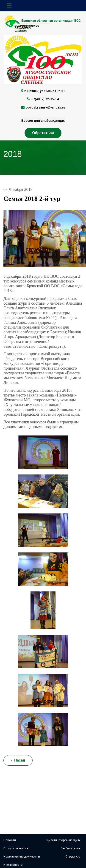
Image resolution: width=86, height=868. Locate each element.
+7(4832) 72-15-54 (45, 99)
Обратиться (43, 133)
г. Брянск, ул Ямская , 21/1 (45, 91)
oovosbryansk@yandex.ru (45, 107)
